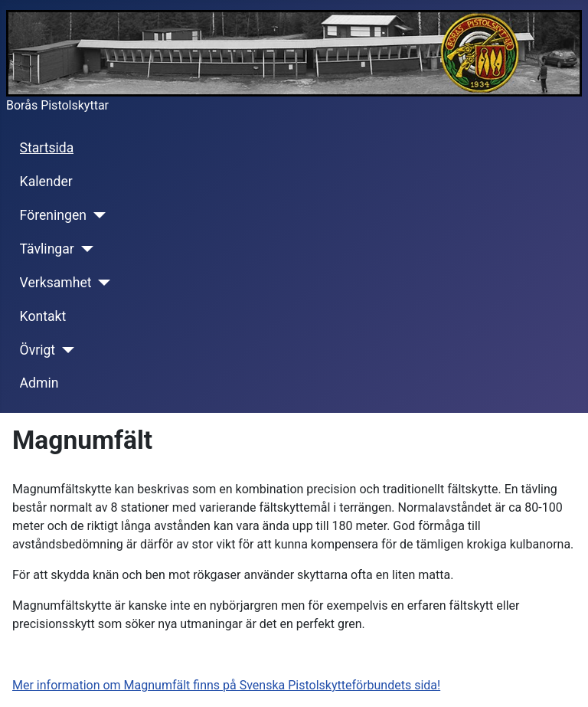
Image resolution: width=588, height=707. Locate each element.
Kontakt (43, 316)
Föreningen (53, 215)
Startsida (47, 148)
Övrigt (38, 350)
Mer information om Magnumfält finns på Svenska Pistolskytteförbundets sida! (226, 685)
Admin (39, 383)
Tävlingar (47, 249)
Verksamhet (56, 283)
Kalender (46, 182)
